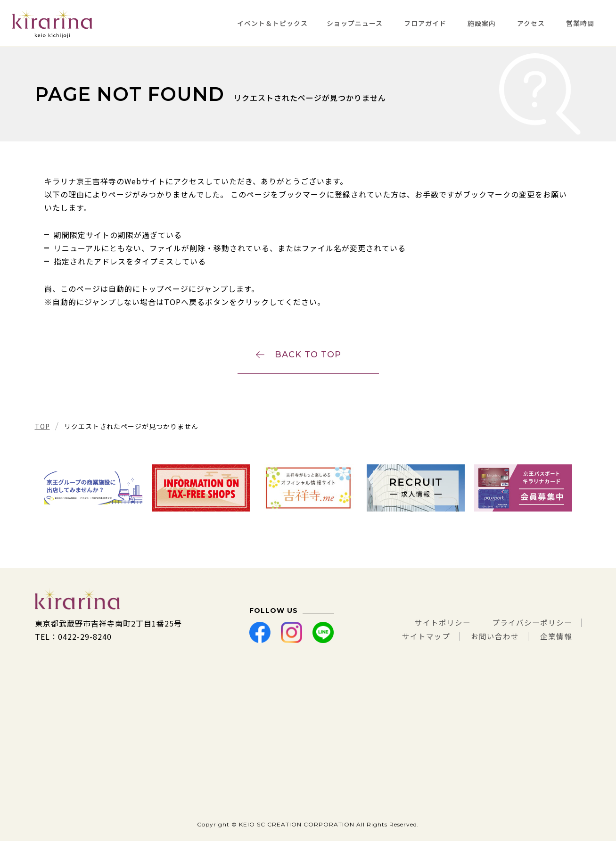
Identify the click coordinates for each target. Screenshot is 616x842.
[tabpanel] (93, 489)
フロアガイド (425, 23)
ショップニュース (355, 23)
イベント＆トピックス (272, 23)
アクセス (531, 23)
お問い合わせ (495, 637)
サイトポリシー (443, 624)
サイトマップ (426, 637)
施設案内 (482, 23)
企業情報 (556, 637)
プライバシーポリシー (532, 624)
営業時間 (580, 23)
